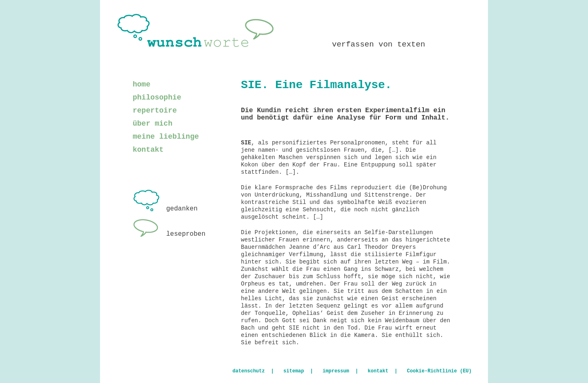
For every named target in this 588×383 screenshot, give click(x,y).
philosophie (157, 97)
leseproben (169, 234)
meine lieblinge (166, 137)
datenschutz (248, 371)
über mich (153, 124)
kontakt (148, 150)
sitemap (294, 371)
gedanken (165, 209)
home (141, 84)
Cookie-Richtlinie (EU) (439, 371)
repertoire (155, 111)
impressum (336, 371)
